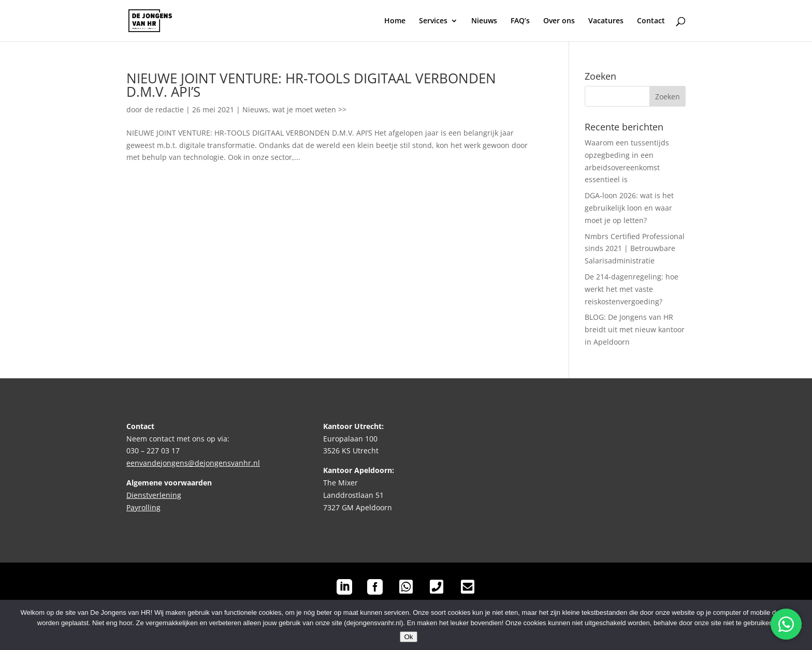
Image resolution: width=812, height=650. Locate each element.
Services (433, 21)
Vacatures (606, 21)
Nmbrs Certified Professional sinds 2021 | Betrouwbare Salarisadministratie (635, 249)
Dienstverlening (154, 495)
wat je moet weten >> (309, 109)
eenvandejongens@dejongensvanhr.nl (193, 463)
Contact (651, 21)
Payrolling (143, 507)
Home (395, 21)
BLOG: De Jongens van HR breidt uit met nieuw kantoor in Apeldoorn (635, 329)
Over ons (559, 21)
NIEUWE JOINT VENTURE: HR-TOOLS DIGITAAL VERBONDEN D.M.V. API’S (311, 85)
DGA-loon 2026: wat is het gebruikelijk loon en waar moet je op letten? (629, 208)
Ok (408, 637)
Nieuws (484, 21)
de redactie (164, 109)
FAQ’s (520, 21)
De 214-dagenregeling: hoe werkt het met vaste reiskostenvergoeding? (632, 289)
